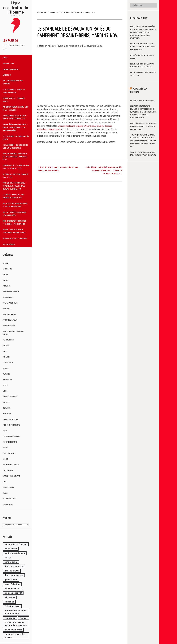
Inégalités (6, 374)
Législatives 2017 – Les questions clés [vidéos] (16, 138)
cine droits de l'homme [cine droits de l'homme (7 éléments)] (16, 544)
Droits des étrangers (10, 320)
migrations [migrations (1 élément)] (10, 597)
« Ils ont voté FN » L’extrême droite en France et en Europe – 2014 (16, 167)
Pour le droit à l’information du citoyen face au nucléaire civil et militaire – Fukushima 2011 (14, 186)
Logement (6, 402)
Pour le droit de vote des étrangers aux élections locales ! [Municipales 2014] (15, 157)
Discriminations (8, 297)
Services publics (8, 487)
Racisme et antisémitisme (11, 465)
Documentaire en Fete (10, 303)
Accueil (5, 58)
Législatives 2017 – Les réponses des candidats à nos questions (15, 146)
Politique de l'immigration (12, 436)
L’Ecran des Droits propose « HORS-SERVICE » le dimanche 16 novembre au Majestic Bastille (143, 47)
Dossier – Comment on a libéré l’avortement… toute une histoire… (15, 231)
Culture (5, 280)
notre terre (7, 414)
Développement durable (11, 292)
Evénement (6, 357)
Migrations (6, 408)
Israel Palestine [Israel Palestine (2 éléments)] (12, 584)
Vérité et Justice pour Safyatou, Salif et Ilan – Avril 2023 (15, 108)
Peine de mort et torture (11, 425)
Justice (5, 385)
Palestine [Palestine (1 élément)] (9, 602)
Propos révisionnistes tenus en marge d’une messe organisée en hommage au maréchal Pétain (143, 126)
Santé (5, 482)
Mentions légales (9, 244)
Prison (5, 448)
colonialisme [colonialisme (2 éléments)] (11, 549)
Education (6, 346)
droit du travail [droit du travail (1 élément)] (12, 571)
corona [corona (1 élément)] (8, 557)
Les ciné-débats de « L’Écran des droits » (14, 100)
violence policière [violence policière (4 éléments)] (13, 630)
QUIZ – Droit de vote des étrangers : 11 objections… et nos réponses (15, 222)
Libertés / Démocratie (10, 397)
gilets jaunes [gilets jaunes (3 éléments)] (11, 580)
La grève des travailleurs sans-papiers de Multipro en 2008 (14, 196)
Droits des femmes (9, 326)
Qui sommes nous (8, 63)
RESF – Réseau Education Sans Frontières (13, 82)
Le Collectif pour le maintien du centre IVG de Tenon (14, 91)
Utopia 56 (63, 126)
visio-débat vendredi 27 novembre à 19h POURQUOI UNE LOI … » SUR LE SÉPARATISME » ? (102, 170)
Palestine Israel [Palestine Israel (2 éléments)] (12, 606)
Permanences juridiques (11, 69)
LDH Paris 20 (10, 40)
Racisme (5, 459)
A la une (6, 263)
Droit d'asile (7, 309)
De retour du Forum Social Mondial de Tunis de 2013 (16, 176)
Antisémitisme (7, 269)
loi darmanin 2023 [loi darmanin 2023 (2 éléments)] (13, 588)
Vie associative (8, 504)
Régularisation (8, 470)
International (8, 380)
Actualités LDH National (139, 90)
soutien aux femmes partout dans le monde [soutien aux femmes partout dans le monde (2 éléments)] (16, 624)
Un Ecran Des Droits (10, 499)
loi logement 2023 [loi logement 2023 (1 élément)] (13, 593)
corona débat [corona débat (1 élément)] (11, 562)
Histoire (5, 368)
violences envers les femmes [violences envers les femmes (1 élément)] (15, 636)
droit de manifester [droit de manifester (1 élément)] (14, 566)
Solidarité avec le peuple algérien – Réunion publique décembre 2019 (15, 117)
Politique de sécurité (10, 442)
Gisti (95, 126)
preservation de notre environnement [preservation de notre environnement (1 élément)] (15, 612)
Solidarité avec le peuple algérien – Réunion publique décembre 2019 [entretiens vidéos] (15, 127)
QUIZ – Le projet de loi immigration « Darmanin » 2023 (15, 214)
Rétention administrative (11, 476)
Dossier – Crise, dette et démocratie (15, 238)
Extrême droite (8, 363)
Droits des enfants (9, 314)
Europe (5, 351)
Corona (5, 275)
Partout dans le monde (11, 419)
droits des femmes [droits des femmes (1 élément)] (14, 575)
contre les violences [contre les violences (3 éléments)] (15, 553)
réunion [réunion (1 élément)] (23, 618)
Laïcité (5, 391)
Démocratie (6, 286)
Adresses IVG (7, 75)
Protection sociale (9, 453)
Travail (5, 493)
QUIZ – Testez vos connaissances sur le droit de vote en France (15, 205)
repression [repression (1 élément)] (10, 618)
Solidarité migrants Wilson (80, 126)
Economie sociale (8, 340)
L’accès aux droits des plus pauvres (142, 100)
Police (5, 431)
